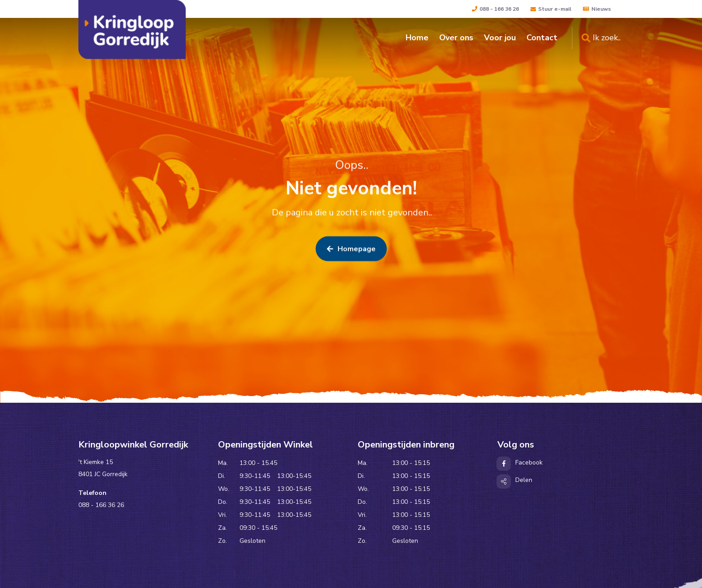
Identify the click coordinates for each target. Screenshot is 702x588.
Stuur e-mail (551, 9)
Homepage (351, 250)
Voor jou (500, 38)
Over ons (456, 38)
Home (417, 38)
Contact (542, 38)
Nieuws (597, 9)
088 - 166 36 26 (495, 9)
